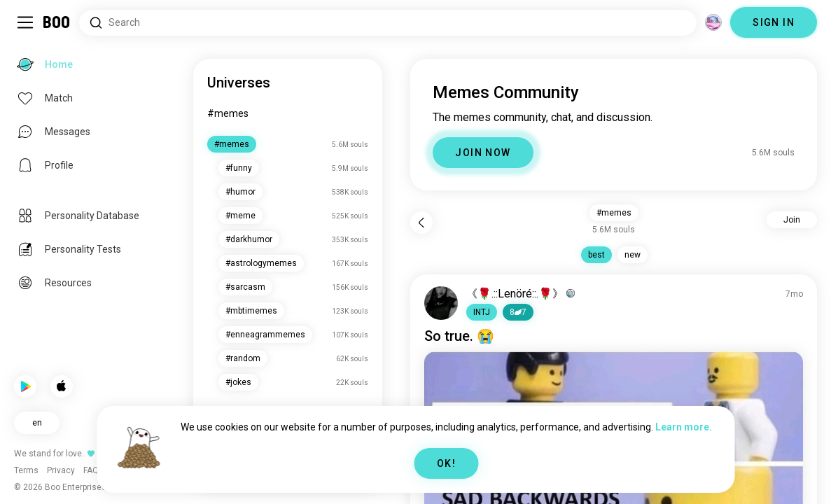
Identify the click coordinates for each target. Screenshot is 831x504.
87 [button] (518, 312)
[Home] (57, 22)
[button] (482, 312)
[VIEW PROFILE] (441, 303)
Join (792, 220)
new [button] (633, 255)
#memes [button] (614, 213)
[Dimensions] (713, 22)
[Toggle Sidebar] (25, 22)
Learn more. (684, 427)
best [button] (596, 255)
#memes (228, 113)
